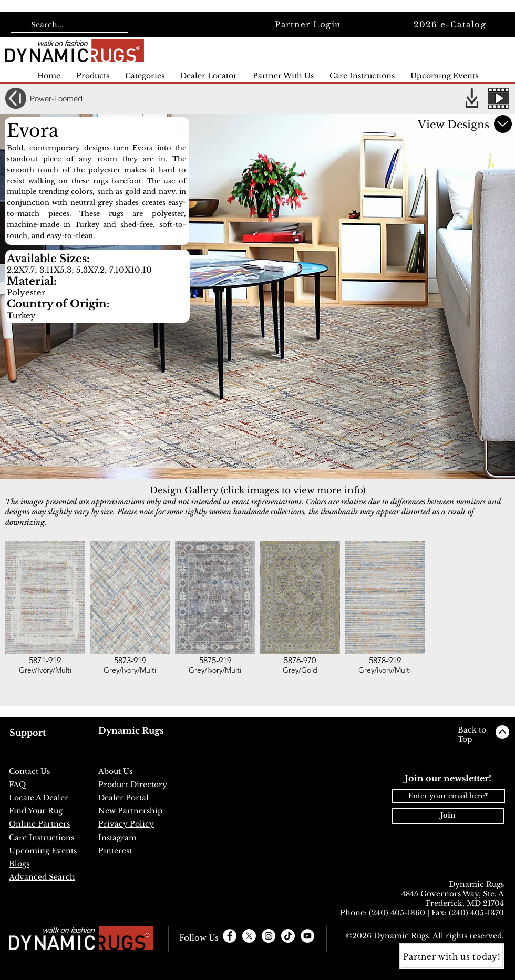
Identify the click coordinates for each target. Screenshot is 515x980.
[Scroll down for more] (503, 124)
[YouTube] (307, 936)
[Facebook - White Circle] (230, 936)
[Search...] (68, 25)
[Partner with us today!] (452, 956)
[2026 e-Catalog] (451, 24)
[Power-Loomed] (62, 98)
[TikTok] (288, 936)
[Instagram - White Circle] (269, 936)
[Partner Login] (309, 24)
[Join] (448, 816)
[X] (249, 936)
